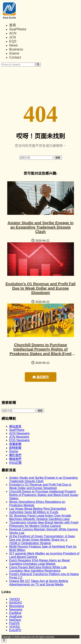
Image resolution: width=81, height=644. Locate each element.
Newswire (16, 609)
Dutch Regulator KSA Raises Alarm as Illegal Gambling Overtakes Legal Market (39, 562)
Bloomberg (16, 606)
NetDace (15, 620)
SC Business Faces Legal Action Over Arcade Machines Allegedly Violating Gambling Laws (40, 517)
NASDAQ (16, 603)
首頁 (13, 25)
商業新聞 (15, 444)
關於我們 (15, 455)
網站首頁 (15, 426)
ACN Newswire (19, 433)
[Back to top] (4, 640)
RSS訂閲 (15, 463)
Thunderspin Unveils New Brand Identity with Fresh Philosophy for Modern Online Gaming (44, 524)
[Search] (38, 65)
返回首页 (41, 377)
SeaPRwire (18, 29)
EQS (13, 41)
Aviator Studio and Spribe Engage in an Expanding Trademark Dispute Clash (41, 227)
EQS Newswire (19, 440)
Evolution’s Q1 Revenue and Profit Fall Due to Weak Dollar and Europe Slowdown (40, 288)
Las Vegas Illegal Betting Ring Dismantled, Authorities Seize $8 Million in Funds (38, 510)
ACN (13, 33)
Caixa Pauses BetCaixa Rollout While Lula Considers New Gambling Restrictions (38, 569)
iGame (14, 53)
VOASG (15, 627)
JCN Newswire (19, 437)
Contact (15, 57)
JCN (12, 37)
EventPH (15, 630)
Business (16, 49)
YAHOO (15, 599)
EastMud (15, 613)
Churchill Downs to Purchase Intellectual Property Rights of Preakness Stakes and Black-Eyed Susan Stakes (40, 351)
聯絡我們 (15, 459)
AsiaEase (16, 616)
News (13, 45)
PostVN (14, 623)
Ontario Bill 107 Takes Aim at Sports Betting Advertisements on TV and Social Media (39, 583)
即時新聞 (15, 448)
